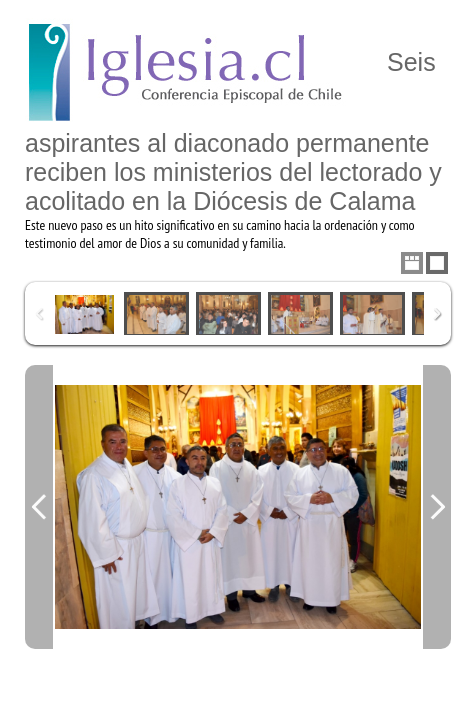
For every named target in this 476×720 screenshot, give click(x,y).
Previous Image (39, 507)
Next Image (437, 507)
